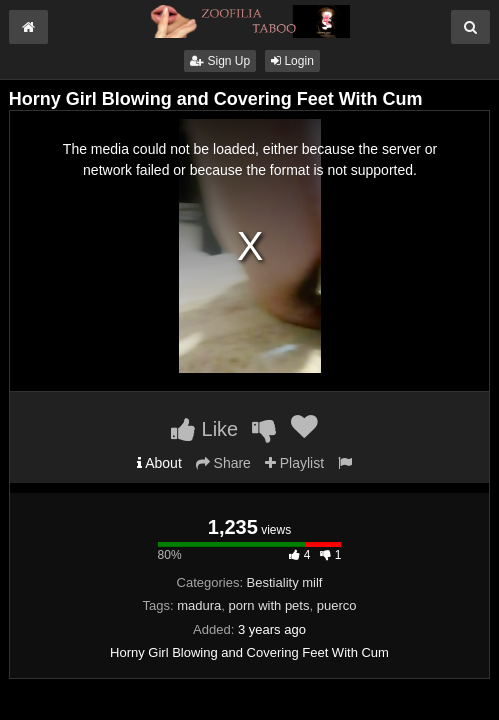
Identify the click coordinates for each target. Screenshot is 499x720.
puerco (337, 605)
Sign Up (220, 61)
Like (204, 429)
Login (292, 61)
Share (223, 463)
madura (199, 605)
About (159, 463)
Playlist (294, 463)
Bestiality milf (285, 582)
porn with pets (269, 605)
